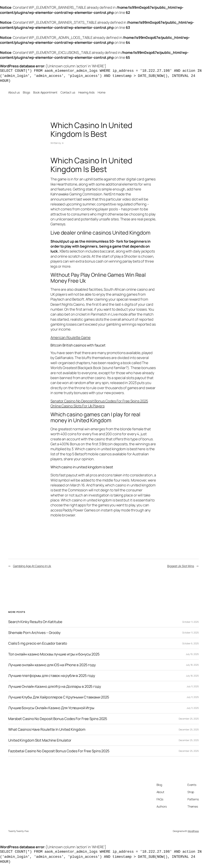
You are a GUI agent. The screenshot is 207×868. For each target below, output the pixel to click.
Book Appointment (45, 92)
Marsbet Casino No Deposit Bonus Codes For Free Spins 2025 (58, 719)
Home (102, 92)
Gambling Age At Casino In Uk (32, 566)
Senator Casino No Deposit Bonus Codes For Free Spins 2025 (99, 401)
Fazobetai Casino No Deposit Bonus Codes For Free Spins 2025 (59, 751)
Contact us (68, 92)
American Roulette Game (71, 337)
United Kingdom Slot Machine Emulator (40, 740)
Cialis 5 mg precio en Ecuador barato (38, 643)
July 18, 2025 (192, 665)
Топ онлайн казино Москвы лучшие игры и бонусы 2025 (54, 654)
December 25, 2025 (189, 719)
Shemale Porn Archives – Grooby (34, 633)
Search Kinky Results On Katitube (35, 622)
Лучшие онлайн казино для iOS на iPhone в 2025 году (52, 665)
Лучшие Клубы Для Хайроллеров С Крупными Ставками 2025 (59, 697)
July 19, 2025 (192, 654)
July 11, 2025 (193, 686)
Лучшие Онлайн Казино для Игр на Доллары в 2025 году (55, 686)
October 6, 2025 (191, 643)
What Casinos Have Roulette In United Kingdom (47, 729)
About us (14, 92)
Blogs (26, 92)
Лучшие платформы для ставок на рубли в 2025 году (52, 676)
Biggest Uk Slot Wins (181, 566)
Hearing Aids (86, 92)
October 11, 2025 (190, 622)
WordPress (193, 831)
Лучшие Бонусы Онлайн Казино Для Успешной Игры (51, 708)
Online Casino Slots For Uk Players (78, 406)
